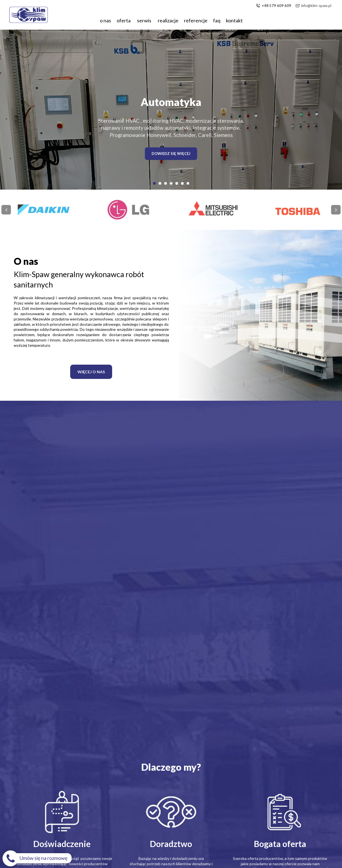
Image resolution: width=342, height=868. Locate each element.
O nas (105, 20)
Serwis (145, 20)
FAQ (217, 20)
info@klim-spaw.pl (316, 6)
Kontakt (234, 20)
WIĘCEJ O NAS (91, 372)
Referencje (196, 20)
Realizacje (168, 20)
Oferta (124, 20)
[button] (154, 183)
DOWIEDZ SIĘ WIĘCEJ (171, 154)
